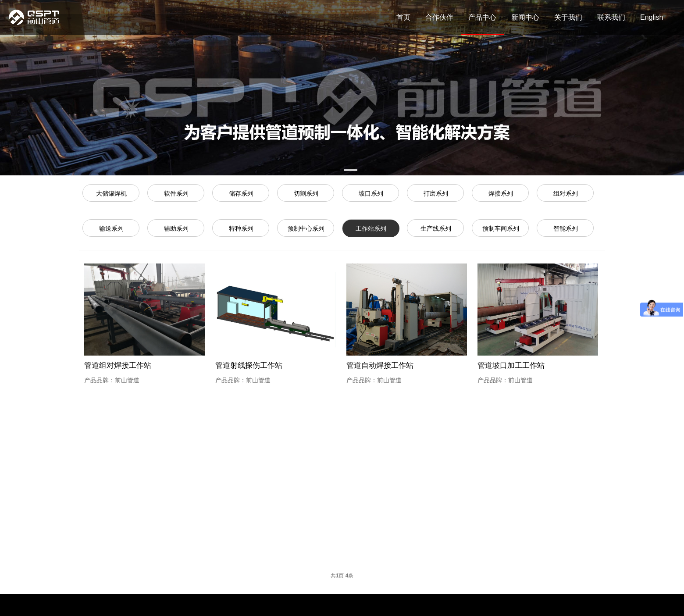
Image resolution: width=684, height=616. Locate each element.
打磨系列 (436, 193)
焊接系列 (501, 193)
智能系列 (566, 228)
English (652, 17)
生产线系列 (436, 228)
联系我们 (611, 17)
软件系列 (176, 193)
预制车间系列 (501, 228)
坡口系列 (371, 193)
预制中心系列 (306, 228)
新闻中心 (525, 17)
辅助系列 (176, 228)
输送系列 (111, 228)
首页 (403, 17)
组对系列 (566, 193)
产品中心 (482, 17)
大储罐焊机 (111, 193)
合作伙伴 (439, 17)
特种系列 (241, 228)
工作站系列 (371, 228)
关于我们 (568, 17)
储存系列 (241, 193)
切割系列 (306, 193)
